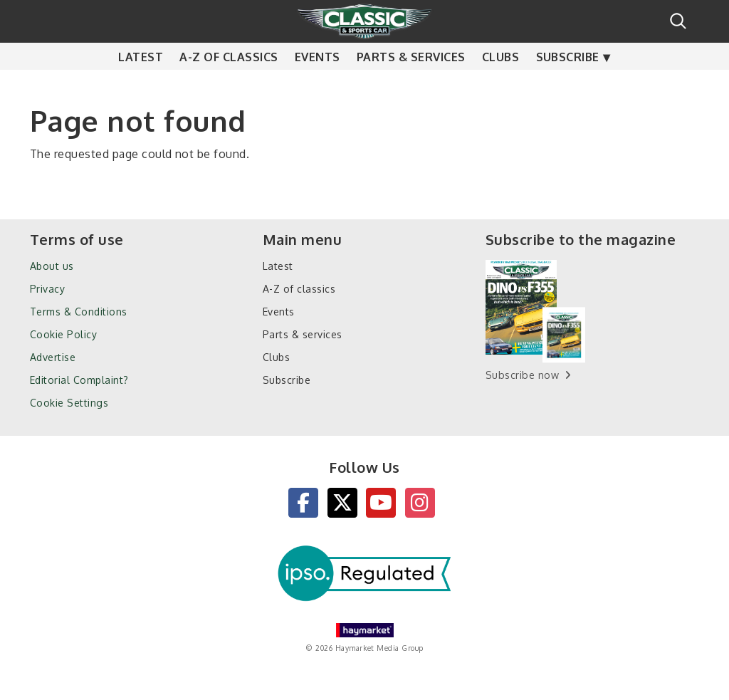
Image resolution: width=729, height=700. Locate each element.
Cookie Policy (63, 334)
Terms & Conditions (79, 312)
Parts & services (411, 85)
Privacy (47, 289)
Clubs (500, 85)
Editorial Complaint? (79, 380)
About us (52, 266)
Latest (141, 85)
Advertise (53, 357)
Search (678, 21)
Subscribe (568, 85)
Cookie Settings (69, 403)
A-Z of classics (229, 85)
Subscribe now (522, 375)
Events (318, 85)
